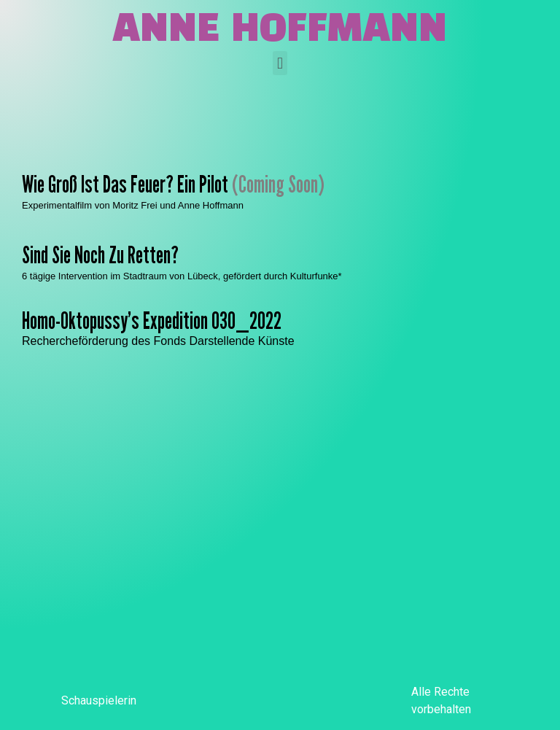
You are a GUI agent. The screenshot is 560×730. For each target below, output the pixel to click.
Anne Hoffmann (280, 30)
